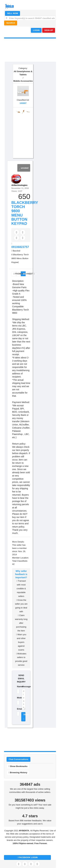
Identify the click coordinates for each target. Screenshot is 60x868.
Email (17, 709)
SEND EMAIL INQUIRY (21, 679)
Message (24, 687)
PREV (15, 274)
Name (17, 687)
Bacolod (16, 251)
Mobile (17, 698)
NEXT (29, 274)
